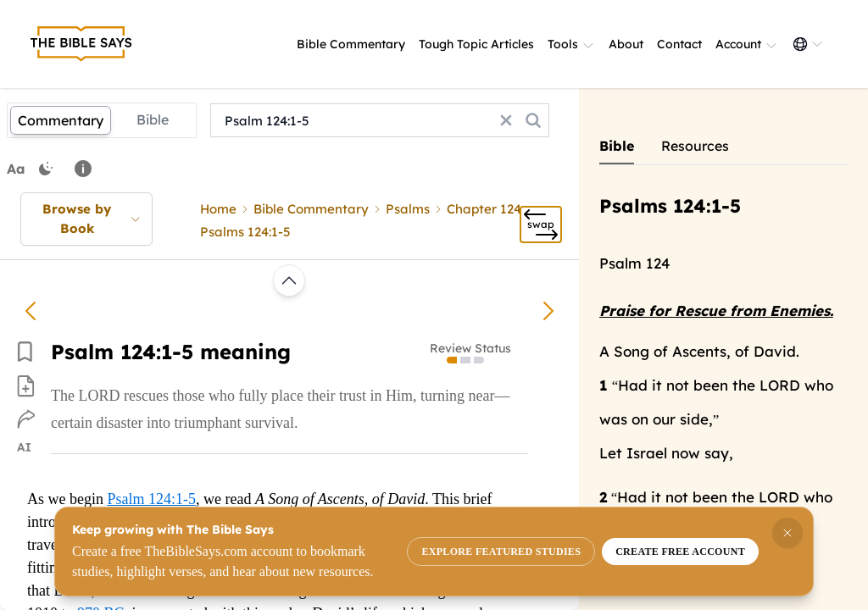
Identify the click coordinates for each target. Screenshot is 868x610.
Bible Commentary (351, 44)
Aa (16, 169)
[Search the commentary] (533, 120)
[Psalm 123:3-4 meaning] (31, 311)
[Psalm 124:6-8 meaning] (548, 311)
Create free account (680, 552)
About (626, 44)
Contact (679, 44)
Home (218, 209)
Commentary (61, 120)
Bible (153, 119)
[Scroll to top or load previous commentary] (289, 280)
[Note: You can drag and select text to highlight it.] (83, 169)
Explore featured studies (501, 552)
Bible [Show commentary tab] (617, 146)
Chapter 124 (484, 209)
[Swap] (541, 225)
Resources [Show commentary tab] (695, 146)
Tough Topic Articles (476, 44)
